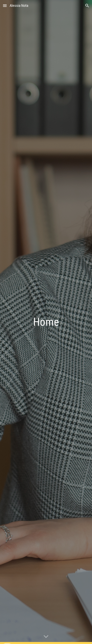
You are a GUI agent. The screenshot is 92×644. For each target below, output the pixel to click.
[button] (5, 6)
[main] (46, 322)
